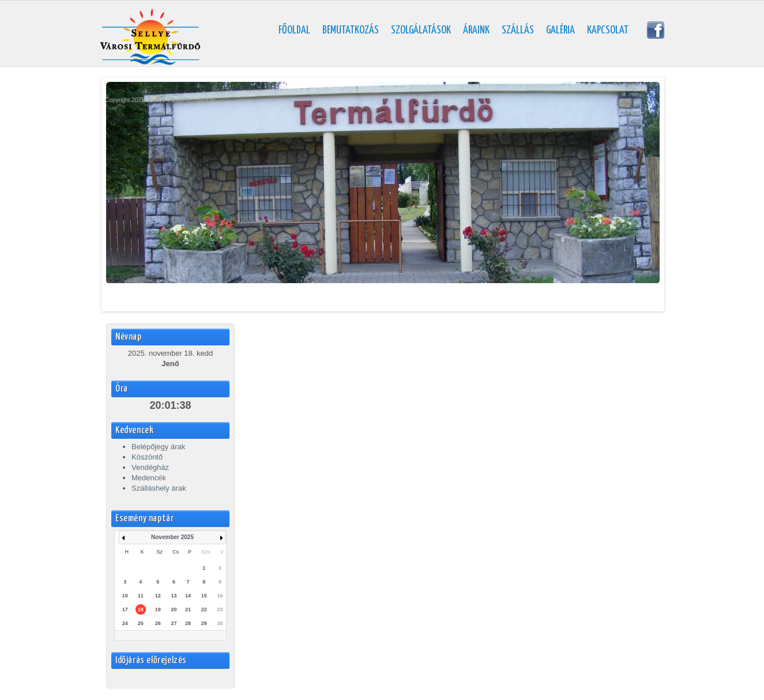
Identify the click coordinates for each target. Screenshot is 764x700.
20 (174, 609)
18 (141, 609)
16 (220, 596)
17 (125, 609)
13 (174, 596)
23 (220, 609)
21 (188, 609)
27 (174, 623)
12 (158, 596)
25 (141, 623)
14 (188, 596)
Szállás (518, 31)
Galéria (560, 31)
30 (220, 623)
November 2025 (172, 537)
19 (158, 609)
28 (188, 623)
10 (125, 596)
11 (141, 596)
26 (158, 623)
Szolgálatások (421, 31)
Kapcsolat (608, 31)
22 (204, 609)
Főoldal (294, 31)
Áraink (476, 31)
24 (125, 623)
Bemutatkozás (351, 31)
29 (204, 623)
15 (204, 596)
